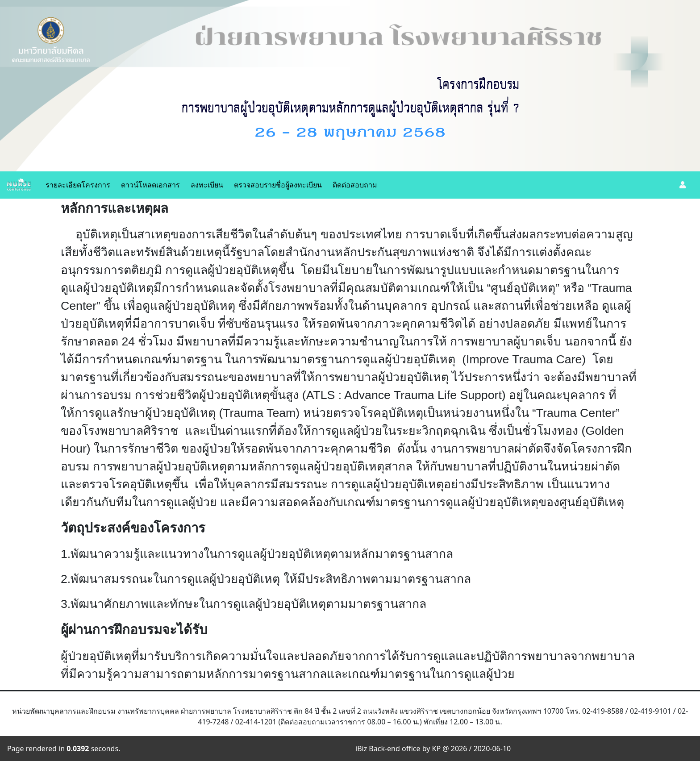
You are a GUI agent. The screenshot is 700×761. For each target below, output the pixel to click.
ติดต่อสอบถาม (355, 185)
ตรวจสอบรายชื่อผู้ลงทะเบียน (278, 185)
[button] (683, 185)
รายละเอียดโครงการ (78, 185)
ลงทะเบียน (207, 185)
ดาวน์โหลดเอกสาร (150, 185)
